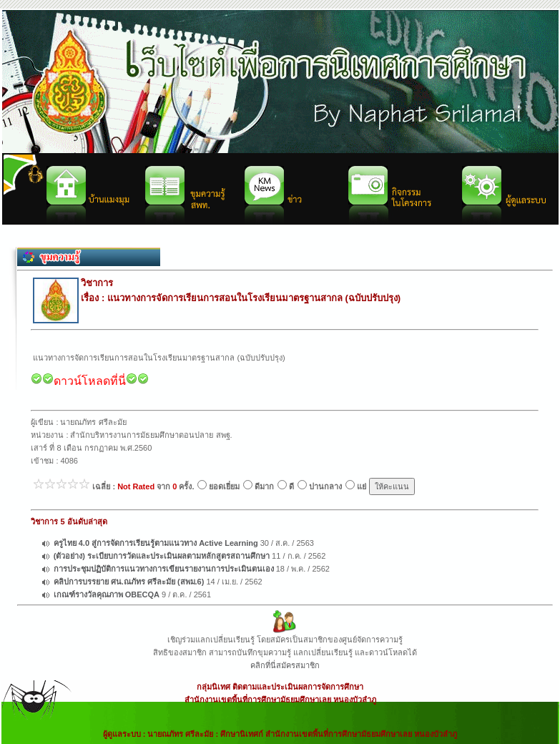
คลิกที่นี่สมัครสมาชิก (285, 665)
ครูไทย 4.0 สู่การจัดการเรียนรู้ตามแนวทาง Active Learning (156, 543)
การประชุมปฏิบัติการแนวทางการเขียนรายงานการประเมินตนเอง (164, 569)
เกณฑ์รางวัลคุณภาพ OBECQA (107, 594)
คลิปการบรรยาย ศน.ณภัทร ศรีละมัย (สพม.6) (129, 582)
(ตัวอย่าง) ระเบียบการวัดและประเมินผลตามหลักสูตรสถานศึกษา (162, 556)
